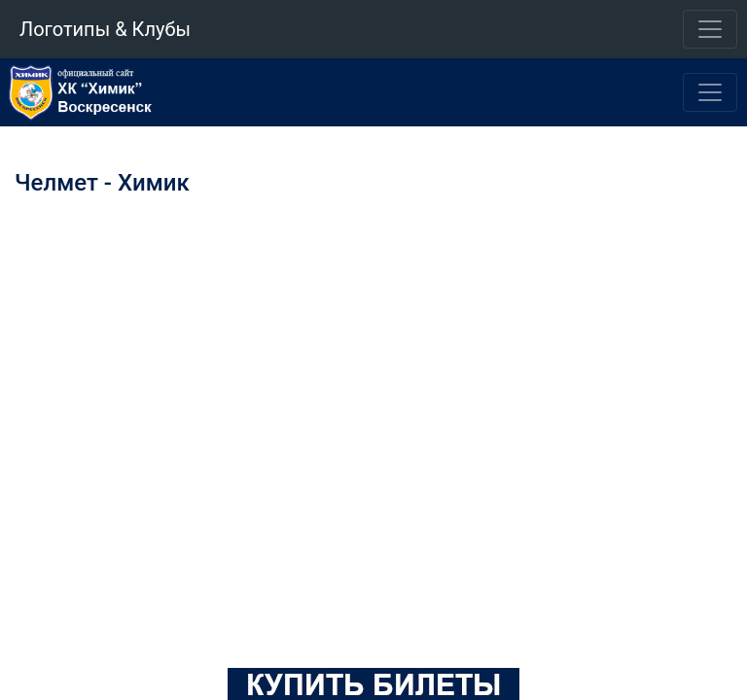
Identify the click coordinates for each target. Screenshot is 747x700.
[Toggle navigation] (710, 29)
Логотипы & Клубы (105, 29)
